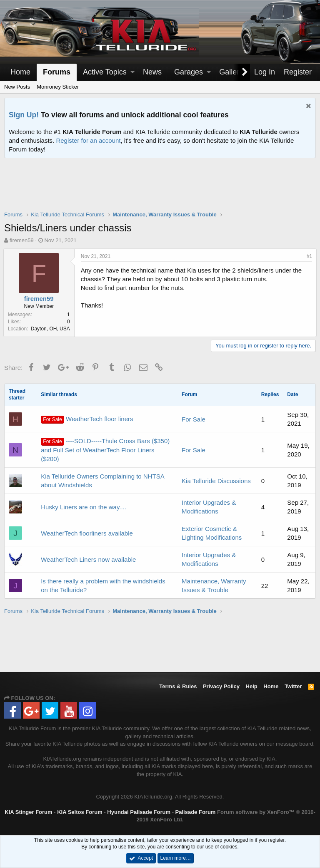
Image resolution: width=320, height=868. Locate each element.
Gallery (231, 72)
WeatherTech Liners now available (88, 559)
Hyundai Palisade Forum (139, 812)
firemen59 (22, 240)
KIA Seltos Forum (80, 812)
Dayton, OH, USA (51, 329)
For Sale (194, 419)
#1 (309, 256)
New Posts (17, 87)
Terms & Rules (178, 686)
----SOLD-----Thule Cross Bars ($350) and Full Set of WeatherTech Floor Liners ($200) (105, 450)
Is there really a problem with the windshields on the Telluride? (103, 585)
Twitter (293, 686)
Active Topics (105, 72)
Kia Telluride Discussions (216, 481)
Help (252, 686)
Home (20, 72)
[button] (132, 72)
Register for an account (88, 140)
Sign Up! (24, 115)
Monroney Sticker (58, 87)
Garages (189, 72)
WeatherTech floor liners (87, 419)
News (152, 72)
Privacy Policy (221, 686)
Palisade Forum (196, 812)
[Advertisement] (160, 190)
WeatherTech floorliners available (87, 533)
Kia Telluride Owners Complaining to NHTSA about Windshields (102, 481)
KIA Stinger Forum (28, 812)
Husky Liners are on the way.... (84, 507)
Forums (57, 72)
